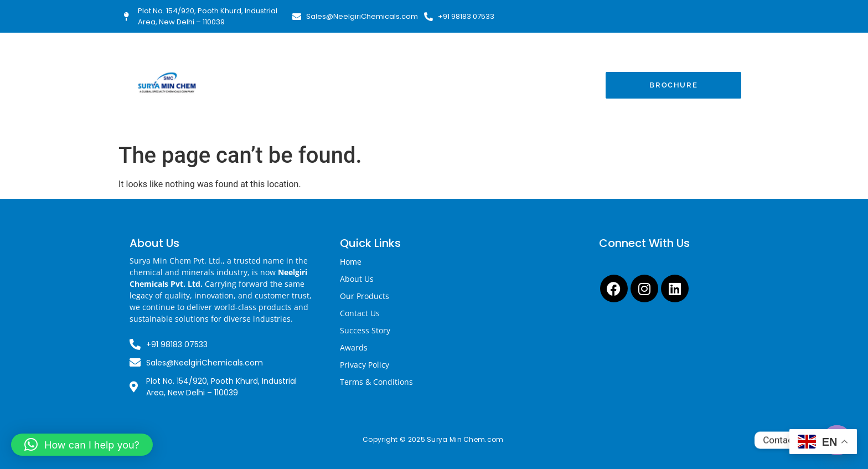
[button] (82, 445)
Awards (354, 347)
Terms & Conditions (376, 382)
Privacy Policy (365, 365)
